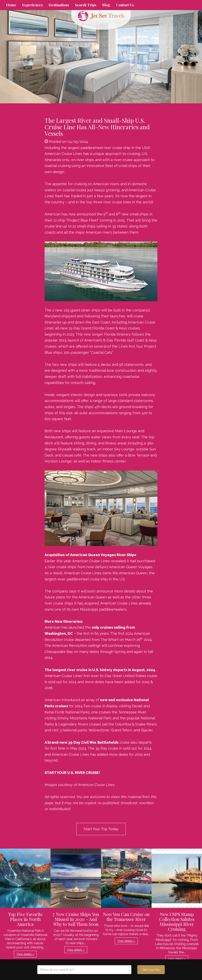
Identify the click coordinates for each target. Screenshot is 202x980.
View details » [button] (25, 954)
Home (11, 5)
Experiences (32, 5)
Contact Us (125, 5)
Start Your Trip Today (101, 829)
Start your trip (151, 970)
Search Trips (86, 5)
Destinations (59, 5)
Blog (106, 5)
